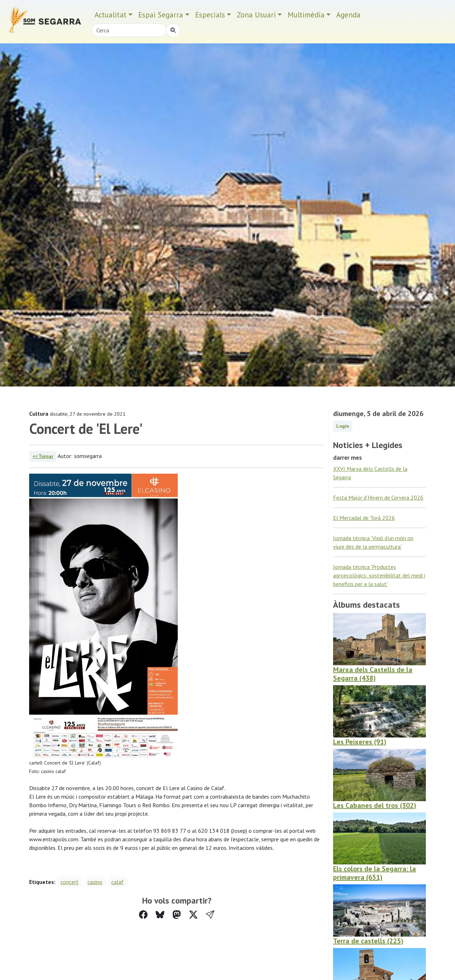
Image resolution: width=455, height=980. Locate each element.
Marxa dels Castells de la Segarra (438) (373, 674)
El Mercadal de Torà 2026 (364, 518)
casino (95, 882)
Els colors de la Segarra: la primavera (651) (374, 873)
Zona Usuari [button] (256, 15)
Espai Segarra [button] (161, 15)
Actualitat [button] (111, 15)
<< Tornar (43, 456)
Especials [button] (210, 15)
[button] (210, 915)
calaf (117, 882)
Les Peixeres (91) (360, 742)
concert (69, 882)
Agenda (348, 15)
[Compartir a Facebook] (143, 915)
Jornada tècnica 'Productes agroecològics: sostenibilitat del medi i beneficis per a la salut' (379, 575)
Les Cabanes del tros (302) (375, 805)
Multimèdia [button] (306, 15)
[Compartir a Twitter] (193, 915)
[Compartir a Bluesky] (160, 915)
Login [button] (343, 426)
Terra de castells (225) (368, 941)
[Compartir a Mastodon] (177, 915)
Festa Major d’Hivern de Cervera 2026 (378, 497)
